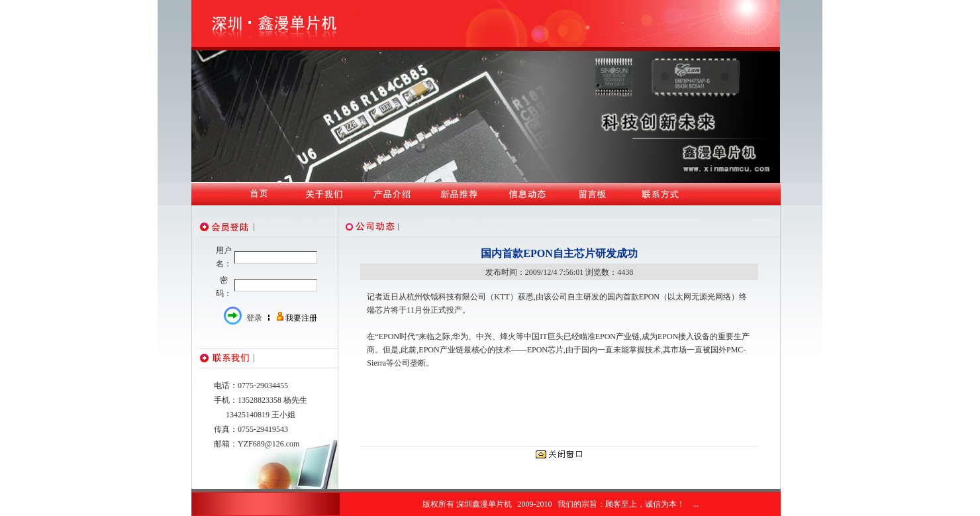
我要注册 (301, 318)
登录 (254, 318)
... (696, 504)
